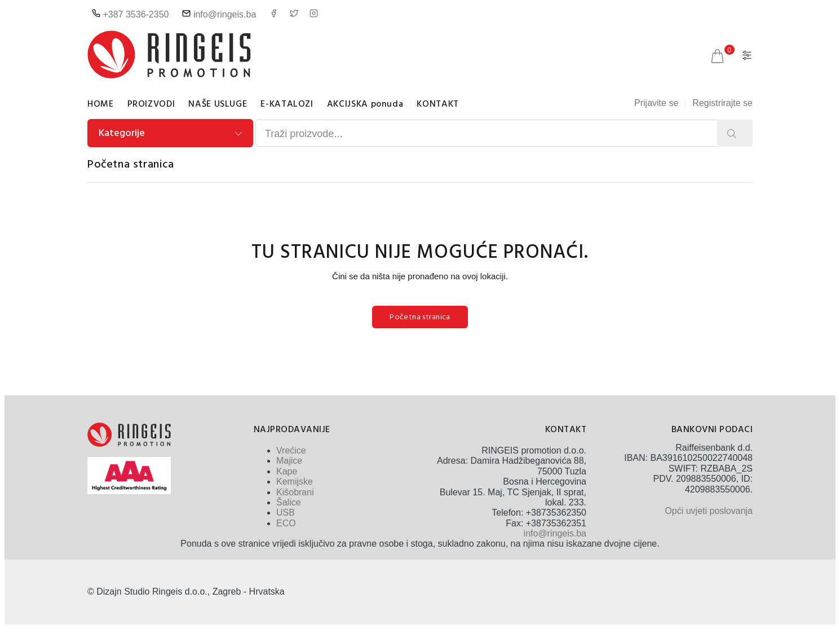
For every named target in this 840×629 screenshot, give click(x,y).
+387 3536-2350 (130, 14)
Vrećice (291, 450)
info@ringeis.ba (219, 14)
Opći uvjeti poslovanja (709, 511)
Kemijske (295, 481)
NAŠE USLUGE (218, 104)
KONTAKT (437, 104)
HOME (101, 104)
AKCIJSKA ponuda (365, 104)
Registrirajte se (722, 103)
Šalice (289, 502)
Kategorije (122, 133)
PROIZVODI (151, 104)
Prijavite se (656, 103)
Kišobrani (295, 492)
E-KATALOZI (287, 104)
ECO (286, 523)
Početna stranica (131, 165)
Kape (287, 471)
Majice (289, 461)
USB (286, 513)
